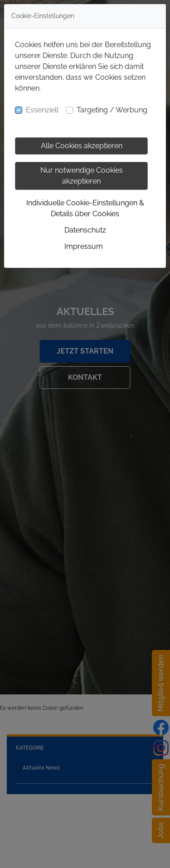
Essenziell (42, 110)
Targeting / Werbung (112, 110)
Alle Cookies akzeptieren (82, 146)
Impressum (84, 246)
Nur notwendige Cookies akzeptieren (82, 176)
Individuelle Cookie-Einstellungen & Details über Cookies (85, 208)
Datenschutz (85, 230)
